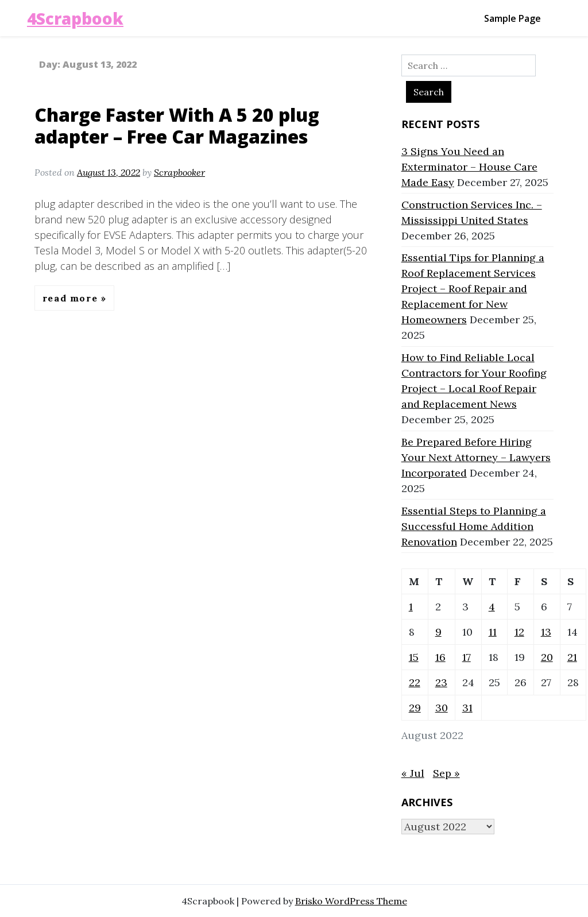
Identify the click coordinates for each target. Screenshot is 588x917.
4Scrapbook (75, 18)
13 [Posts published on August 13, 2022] (546, 632)
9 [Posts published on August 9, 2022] (438, 632)
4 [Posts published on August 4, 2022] (492, 607)
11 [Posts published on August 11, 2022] (493, 632)
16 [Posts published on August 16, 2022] (440, 657)
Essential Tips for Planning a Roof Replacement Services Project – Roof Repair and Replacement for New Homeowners (473, 289)
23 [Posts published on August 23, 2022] (441, 682)
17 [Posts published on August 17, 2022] (467, 657)
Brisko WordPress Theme (351, 901)
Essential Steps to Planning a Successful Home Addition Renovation (474, 526)
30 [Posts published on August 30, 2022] (442, 708)
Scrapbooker (179, 172)
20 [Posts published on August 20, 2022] (547, 657)
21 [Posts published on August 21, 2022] (572, 657)
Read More (72, 298)
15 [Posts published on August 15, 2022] (414, 657)
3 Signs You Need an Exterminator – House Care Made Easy (469, 167)
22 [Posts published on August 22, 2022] (415, 682)
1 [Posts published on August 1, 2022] (411, 607)
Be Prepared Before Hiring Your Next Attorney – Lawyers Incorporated (476, 457)
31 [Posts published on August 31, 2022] (467, 708)
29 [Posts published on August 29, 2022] (415, 708)
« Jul (413, 773)
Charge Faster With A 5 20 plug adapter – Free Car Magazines (177, 125)
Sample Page (512, 18)
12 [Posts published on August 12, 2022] (519, 632)
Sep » (446, 773)
